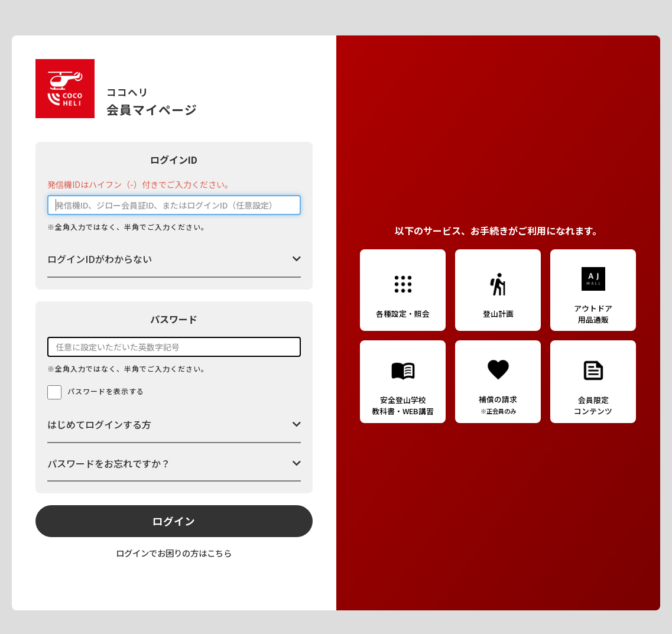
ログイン (174, 521)
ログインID (174, 160)
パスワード (174, 319)
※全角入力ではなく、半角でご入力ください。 (128, 227)
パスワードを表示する (106, 391)
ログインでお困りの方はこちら (174, 553)
